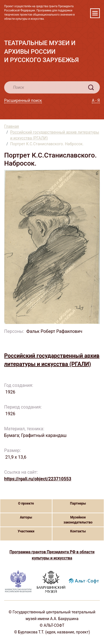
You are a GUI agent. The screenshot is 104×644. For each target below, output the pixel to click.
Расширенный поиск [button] (23, 100)
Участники (26, 531)
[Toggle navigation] (95, 13)
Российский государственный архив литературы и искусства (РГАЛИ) (55, 135)
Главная (12, 126)
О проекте (26, 503)
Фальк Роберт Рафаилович (55, 331)
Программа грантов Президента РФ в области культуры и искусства (52, 555)
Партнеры (78, 503)
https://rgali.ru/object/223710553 (38, 479)
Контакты (78, 531)
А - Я (96, 100)
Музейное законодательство (78, 520)
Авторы (26, 517)
